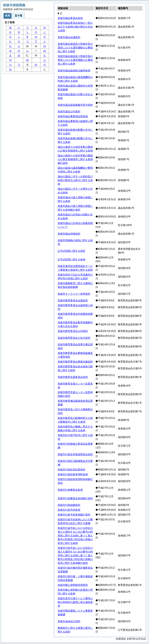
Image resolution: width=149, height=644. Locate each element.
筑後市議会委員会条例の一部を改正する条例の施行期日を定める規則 (75, 27)
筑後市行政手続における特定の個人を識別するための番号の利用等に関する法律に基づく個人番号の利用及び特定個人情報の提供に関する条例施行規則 (75, 555)
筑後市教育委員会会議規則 (73, 300)
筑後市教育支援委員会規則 (73, 377)
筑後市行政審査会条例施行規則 (75, 498)
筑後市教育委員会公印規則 (73, 331)
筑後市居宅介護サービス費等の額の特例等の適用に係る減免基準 (75, 602)
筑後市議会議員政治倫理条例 (74, 71)
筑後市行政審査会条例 (70, 490)
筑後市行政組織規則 (69, 505)
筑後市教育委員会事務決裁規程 (75, 362)
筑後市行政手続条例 (69, 510)
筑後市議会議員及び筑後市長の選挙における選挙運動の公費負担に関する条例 (75, 60)
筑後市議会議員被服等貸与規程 (75, 105)
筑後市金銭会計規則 (69, 621)
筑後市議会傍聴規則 (69, 234)
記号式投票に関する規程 (71, 251)
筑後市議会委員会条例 (70, 18)
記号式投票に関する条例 (71, 259)
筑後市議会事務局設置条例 (73, 116)
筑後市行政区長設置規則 (71, 470)
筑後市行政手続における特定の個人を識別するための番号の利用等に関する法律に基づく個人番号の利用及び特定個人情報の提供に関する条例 (75, 536)
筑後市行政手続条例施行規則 (74, 515)
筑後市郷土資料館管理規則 (73, 585)
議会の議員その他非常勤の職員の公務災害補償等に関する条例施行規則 (75, 159)
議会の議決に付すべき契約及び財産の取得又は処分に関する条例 (75, 180)
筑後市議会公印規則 (69, 111)
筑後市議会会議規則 (69, 37)
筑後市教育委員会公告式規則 (74, 338)
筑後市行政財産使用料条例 (73, 474)
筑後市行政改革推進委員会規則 (75, 454)
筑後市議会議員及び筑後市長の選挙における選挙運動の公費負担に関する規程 (75, 48)
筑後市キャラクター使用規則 (74, 294)
